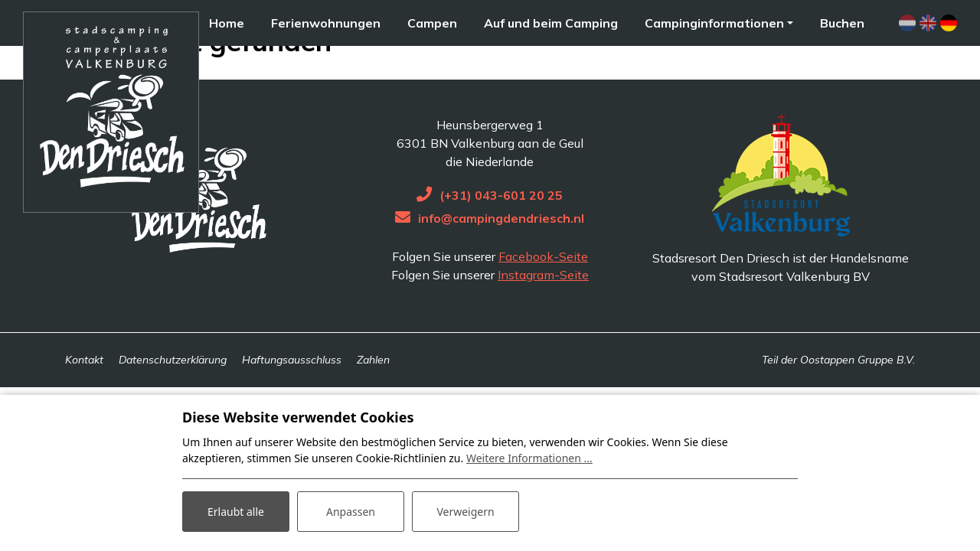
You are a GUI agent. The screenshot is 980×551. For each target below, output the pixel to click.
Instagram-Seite (543, 318)
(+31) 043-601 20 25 (501, 239)
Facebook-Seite (543, 300)
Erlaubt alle (236, 512)
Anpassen (351, 512)
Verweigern (465, 512)
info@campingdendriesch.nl (501, 262)
